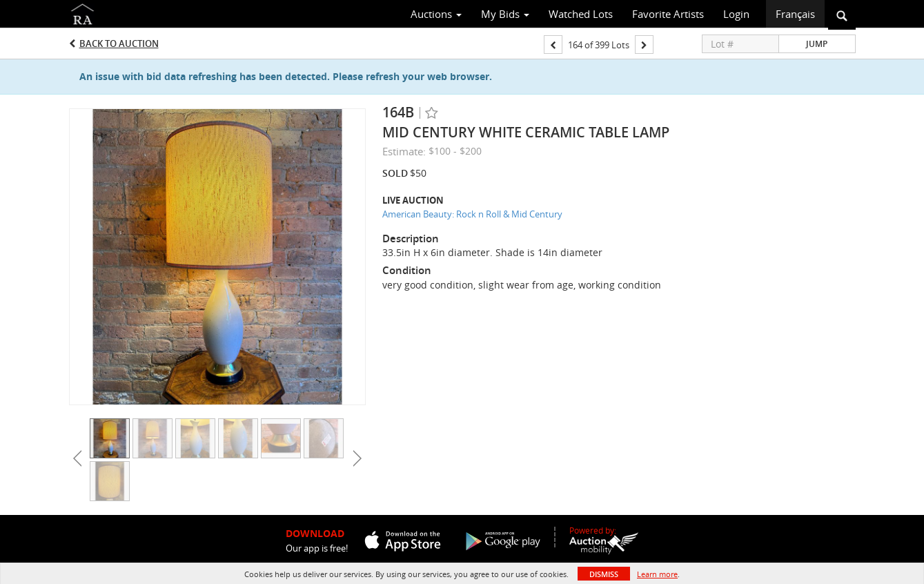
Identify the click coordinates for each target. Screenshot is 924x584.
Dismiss (604, 574)
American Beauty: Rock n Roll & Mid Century (472, 214)
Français (795, 14)
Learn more (657, 574)
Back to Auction (119, 43)
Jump (817, 44)
